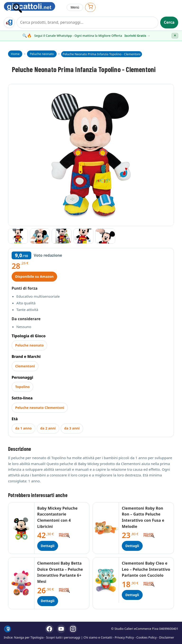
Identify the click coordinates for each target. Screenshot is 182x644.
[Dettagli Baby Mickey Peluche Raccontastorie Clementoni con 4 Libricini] (21, 528)
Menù (75, 7)
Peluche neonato (29, 345)
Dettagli (48, 546)
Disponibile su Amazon (34, 276)
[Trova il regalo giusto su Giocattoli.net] (9, 23)
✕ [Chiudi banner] (175, 36)
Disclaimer (167, 637)
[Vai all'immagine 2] (40, 236)
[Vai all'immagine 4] (83, 236)
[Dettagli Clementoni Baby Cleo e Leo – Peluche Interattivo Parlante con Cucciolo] (106, 580)
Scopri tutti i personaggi (63, 637)
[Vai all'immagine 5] (105, 236)
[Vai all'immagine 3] (62, 236)
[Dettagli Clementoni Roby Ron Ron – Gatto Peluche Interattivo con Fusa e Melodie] (106, 528)
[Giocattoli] (33, 7)
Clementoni (25, 366)
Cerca (169, 22)
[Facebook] (49, 629)
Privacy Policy (124, 637)
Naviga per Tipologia (29, 637)
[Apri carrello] (90, 7)
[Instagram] (73, 629)
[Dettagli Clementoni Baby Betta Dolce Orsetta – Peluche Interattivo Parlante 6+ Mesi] (21, 583)
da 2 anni (48, 428)
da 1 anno (23, 428)
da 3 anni (72, 428)
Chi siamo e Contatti (98, 637)
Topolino (22, 387)
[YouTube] (61, 629)
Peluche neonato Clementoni (40, 408)
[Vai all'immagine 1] (18, 236)
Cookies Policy (147, 637)
